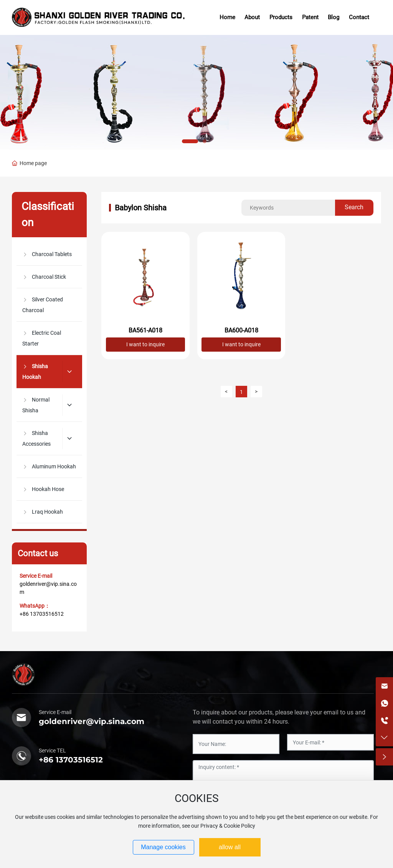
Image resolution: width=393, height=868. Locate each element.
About (252, 17)
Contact (359, 17)
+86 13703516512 (42, 614)
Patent (310, 17)
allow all (230, 847)
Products (281, 17)
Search (354, 207)
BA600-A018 (241, 330)
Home (227, 17)
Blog (334, 17)
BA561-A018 (145, 330)
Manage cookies (163, 847)
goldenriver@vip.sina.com (92, 721)
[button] (190, 141)
